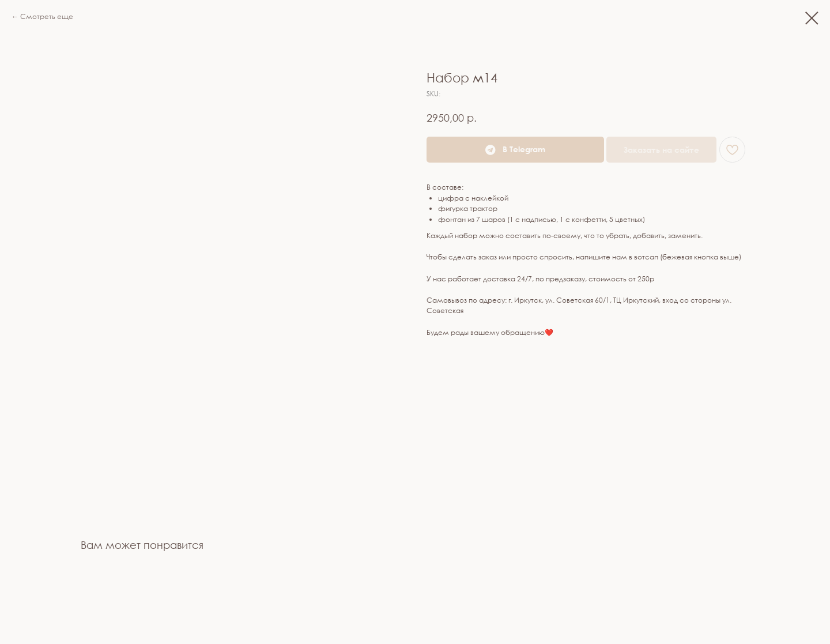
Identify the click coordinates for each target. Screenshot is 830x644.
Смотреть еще (47, 16)
